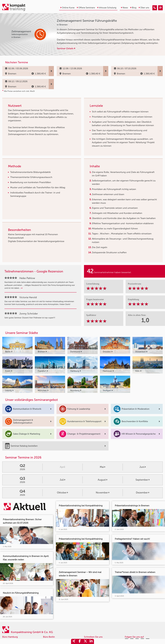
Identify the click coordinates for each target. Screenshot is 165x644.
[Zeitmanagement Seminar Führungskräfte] (155, 8)
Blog (133, 8)
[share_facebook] (80, 641)
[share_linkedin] (91, 641)
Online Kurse (67, 8)
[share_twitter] (85, 641)
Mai (102, 467)
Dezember (143, 493)
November (103, 493)
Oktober (62, 493)
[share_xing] (74, 641)
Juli (62, 480)
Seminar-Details (66, 48)
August (102, 480)
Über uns (144, 8)
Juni (143, 467)
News (124, 8)
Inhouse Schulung (107, 8)
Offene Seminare (86, 8)
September (143, 480)
